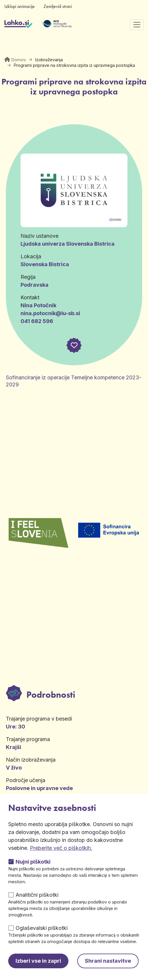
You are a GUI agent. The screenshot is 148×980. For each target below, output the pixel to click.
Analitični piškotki (37, 895)
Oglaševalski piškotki (42, 928)
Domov (18, 60)
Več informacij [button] (43, 730)
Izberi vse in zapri (38, 961)
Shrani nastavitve (108, 961)
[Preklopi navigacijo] (137, 25)
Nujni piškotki (33, 862)
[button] (74, 345)
